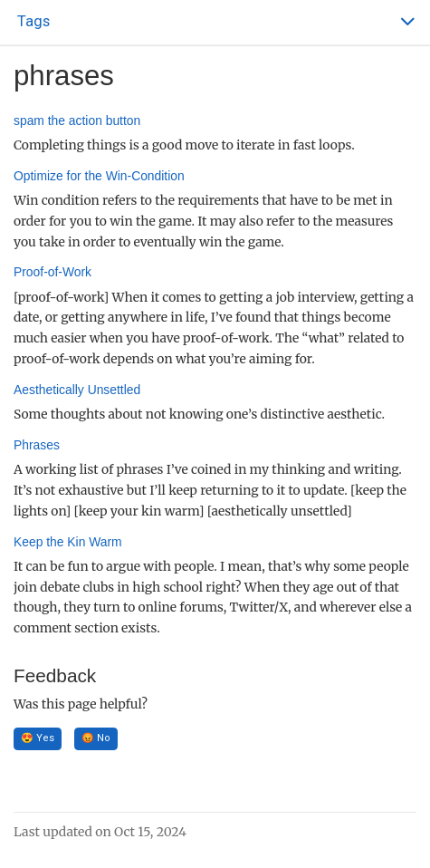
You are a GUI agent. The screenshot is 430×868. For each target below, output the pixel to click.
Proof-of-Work (53, 272)
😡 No (96, 738)
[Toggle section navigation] (215, 22)
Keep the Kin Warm (68, 542)
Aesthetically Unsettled (77, 390)
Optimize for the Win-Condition (99, 176)
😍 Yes (38, 738)
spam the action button (77, 121)
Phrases (37, 445)
